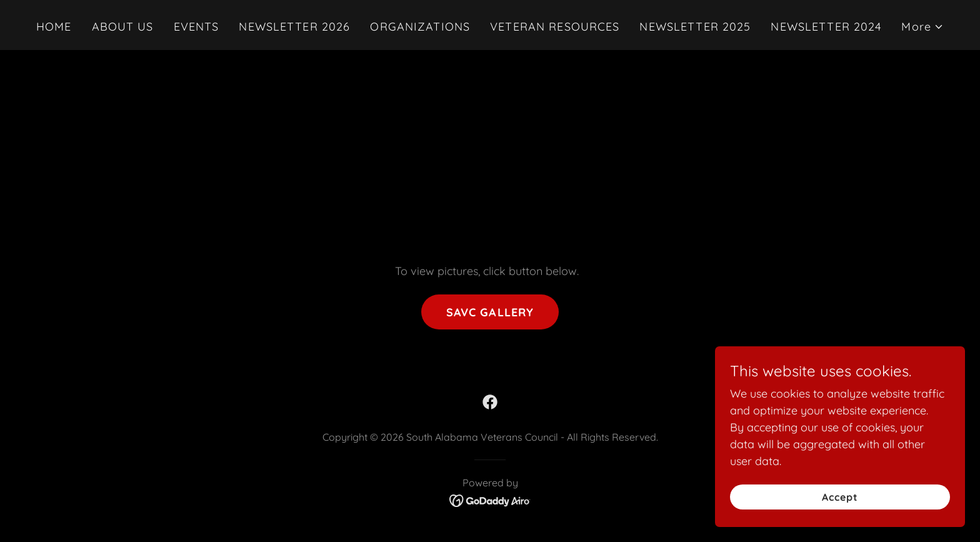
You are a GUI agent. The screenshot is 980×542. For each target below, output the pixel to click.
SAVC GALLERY (490, 312)
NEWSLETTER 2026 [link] (294, 27)
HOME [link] (54, 27)
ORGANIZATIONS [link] (420, 27)
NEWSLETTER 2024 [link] (826, 27)
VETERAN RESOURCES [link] (555, 27)
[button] (922, 27)
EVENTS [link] (197, 27)
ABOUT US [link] (123, 27)
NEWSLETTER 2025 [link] (695, 27)
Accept (840, 497)
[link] (490, 402)
